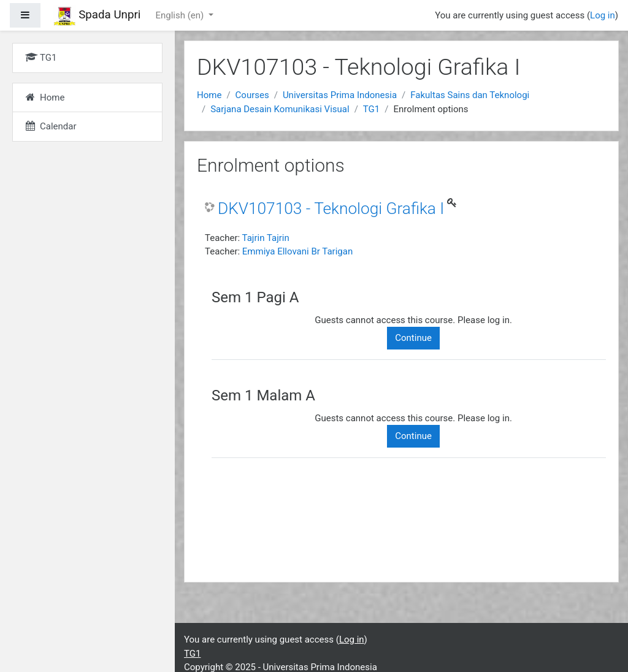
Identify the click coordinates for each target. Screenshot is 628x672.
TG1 (371, 109)
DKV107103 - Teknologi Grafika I (331, 208)
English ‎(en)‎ (181, 15)
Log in (603, 15)
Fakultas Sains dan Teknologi (470, 95)
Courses (252, 95)
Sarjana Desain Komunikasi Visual (280, 109)
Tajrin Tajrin (266, 238)
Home (209, 95)
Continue (413, 338)
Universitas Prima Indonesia (340, 95)
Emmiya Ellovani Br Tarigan (297, 251)
